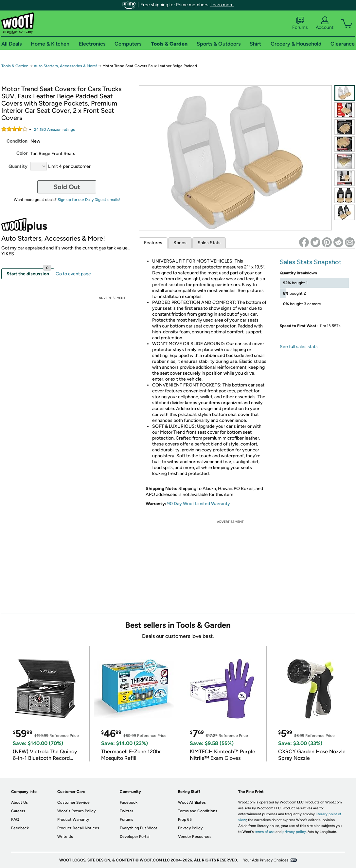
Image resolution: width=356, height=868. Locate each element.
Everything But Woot (139, 828)
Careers (18, 811)
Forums (300, 23)
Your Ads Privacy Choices (266, 860)
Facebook (129, 802)
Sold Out (67, 187)
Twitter (126, 811)
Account (325, 23)
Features (153, 243)
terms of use (265, 832)
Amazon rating (54, 129)
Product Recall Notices (78, 828)
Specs (180, 243)
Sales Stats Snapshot (311, 262)
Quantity (18, 166)
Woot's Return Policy (76, 811)
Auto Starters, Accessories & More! (65, 66)
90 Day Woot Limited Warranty (199, 504)
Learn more (222, 5)
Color (22, 153)
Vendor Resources (195, 837)
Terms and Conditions (198, 811)
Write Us (65, 837)
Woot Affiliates (192, 802)
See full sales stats (299, 347)
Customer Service (73, 802)
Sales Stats (209, 243)
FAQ (15, 819)
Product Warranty (73, 819)
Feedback (20, 828)
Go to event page (73, 274)
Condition (17, 141)
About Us (19, 802)
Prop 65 (185, 819)
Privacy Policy (190, 828)
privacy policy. (294, 832)
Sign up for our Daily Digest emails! (89, 200)
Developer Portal (135, 837)
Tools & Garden (15, 66)
